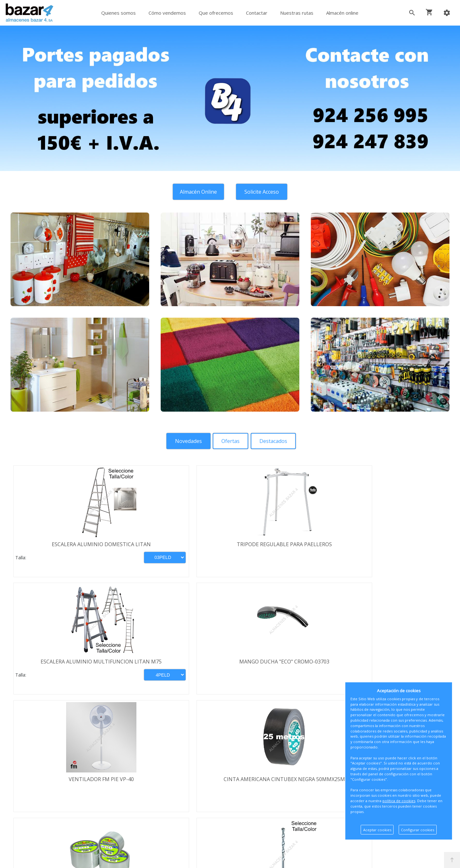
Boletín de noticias (230, 808)
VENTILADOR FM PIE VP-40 (65, 662)
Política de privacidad (53, 790)
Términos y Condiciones (247, 835)
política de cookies (399, 801)
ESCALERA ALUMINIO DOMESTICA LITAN (65, 547)
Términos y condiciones (57, 772)
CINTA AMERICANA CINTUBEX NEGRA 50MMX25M (175, 666)
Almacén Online (196, 192)
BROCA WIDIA (395, 662)
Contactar (257, 13)
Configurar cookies (418, 830)
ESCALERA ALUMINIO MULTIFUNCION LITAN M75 (285, 547)
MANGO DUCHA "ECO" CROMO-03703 (395, 544)
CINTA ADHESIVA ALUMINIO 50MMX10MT (285, 666)
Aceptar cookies (377, 830)
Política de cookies (50, 809)
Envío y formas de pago (57, 781)
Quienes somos (119, 13)
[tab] (187, 441)
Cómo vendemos (167, 13)
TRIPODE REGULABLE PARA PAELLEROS (175, 544)
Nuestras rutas (297, 13)
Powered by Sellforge (314, 857)
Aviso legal (41, 800)
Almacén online (342, 13)
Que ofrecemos (216, 13)
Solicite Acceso (264, 192)
